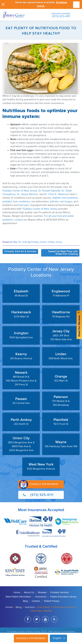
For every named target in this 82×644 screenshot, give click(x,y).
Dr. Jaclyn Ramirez (27, 194)
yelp (54, 620)
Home (17, 592)
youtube (45, 620)
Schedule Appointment (31, 638)
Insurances (41, 597)
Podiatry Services (60, 592)
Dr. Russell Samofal (49, 191)
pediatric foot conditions (16, 202)
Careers (36, 601)
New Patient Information (18, 597)
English (57, 638)
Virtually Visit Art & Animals (20, 251)
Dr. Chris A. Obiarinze (57, 194)
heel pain (24, 205)
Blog (25, 601)
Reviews (42, 592)
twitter (37, 620)
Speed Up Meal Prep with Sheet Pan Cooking (63, 253)
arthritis (54, 202)
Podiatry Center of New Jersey (20, 191)
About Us (29, 592)
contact (19, 220)
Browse (76, 5)
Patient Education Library (63, 597)
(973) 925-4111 (61, 16)
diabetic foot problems (65, 198)
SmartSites (70, 632)
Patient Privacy (52, 601)
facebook (28, 620)
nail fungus (66, 202)
